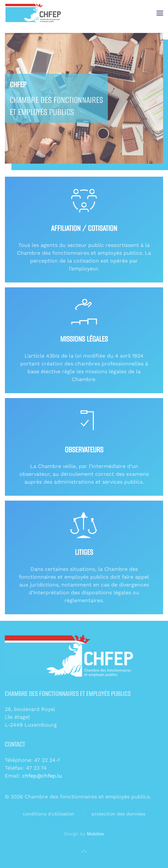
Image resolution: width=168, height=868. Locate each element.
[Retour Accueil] (34, 13)
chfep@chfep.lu (41, 776)
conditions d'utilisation (47, 814)
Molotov (95, 834)
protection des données (117, 814)
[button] (160, 13)
